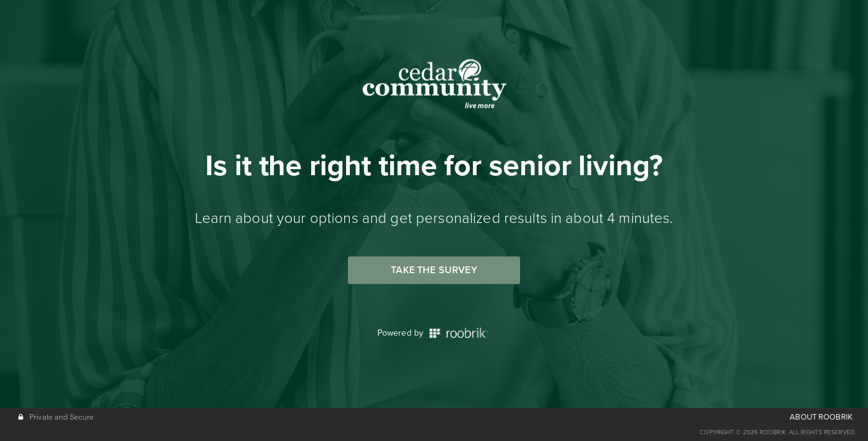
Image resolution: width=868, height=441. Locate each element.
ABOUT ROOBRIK (821, 417)
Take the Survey (434, 270)
